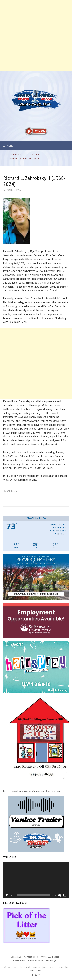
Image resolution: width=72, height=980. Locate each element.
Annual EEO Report (50, 957)
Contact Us (16, 957)
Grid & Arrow (36, 970)
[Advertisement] (36, 36)
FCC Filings (51, 960)
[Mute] (60, 895)
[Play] (7, 895)
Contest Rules (31, 957)
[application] (36, 880)
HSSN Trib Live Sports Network (28, 960)
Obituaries (13, 491)
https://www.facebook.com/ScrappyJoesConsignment (32, 791)
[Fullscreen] (65, 895)
